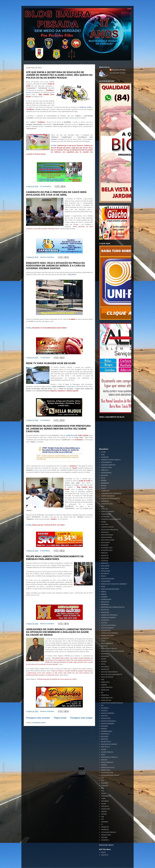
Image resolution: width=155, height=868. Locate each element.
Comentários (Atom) (39, 723)
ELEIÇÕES (105, 545)
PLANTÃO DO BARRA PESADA (112, 703)
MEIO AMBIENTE (107, 643)
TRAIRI (104, 804)
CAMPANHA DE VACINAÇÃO (111, 493)
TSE (102, 817)
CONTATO (105, 855)
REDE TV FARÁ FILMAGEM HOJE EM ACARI (51, 363)
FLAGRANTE (106, 581)
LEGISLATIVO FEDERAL (110, 633)
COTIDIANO (105, 517)
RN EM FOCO (106, 742)
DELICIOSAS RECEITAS (110, 530)
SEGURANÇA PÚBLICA (109, 757)
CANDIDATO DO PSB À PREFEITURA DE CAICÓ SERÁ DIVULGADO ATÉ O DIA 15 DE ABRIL (56, 193)
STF (102, 778)
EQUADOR (105, 558)
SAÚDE (104, 749)
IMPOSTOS (105, 602)
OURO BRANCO (107, 687)
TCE (103, 788)
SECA (103, 755)
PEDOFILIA (105, 695)
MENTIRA (104, 646)
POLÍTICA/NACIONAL (109, 721)
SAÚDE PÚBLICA (107, 752)
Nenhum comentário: (47, 257)
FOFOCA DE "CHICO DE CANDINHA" (114, 584)
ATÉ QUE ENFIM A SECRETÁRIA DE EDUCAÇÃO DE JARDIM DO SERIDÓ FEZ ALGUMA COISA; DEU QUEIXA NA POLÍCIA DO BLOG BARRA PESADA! (59, 75)
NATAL (103, 664)
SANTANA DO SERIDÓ (109, 744)
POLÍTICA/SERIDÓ (108, 724)
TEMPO (104, 793)
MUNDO (104, 661)
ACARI (103, 452)
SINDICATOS (106, 770)
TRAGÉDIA (105, 801)
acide (103, 455)
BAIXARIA (105, 475)
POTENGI (104, 726)
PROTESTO (105, 734)
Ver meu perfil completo (118, 73)
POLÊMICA (105, 708)
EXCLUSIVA (105, 566)
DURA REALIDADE (108, 540)
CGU (103, 506)
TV (102, 824)
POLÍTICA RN (106, 718)
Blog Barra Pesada (38, 13)
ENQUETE (105, 556)
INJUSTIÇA (105, 610)
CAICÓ (103, 488)
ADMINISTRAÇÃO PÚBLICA (111, 460)
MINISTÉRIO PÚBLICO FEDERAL (113, 651)
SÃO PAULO (105, 747)
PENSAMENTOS (107, 698)
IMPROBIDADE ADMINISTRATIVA (113, 607)
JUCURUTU (105, 620)
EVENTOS (105, 563)
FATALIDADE (106, 571)
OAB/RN (104, 685)
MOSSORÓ (105, 656)
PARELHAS (105, 690)
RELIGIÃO (105, 736)
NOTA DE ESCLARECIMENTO (112, 674)
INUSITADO (105, 612)
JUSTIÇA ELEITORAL (108, 625)
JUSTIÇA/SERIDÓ (107, 628)
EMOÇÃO (104, 553)
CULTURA (105, 524)
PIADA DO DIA (106, 700)
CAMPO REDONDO (108, 496)
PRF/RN (104, 729)
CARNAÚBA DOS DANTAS (110, 499)
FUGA (103, 587)
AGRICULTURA (106, 467)
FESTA (103, 576)
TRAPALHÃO (106, 809)
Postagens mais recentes (38, 718)
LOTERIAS (105, 638)
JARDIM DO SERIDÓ (108, 618)
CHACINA (104, 509)
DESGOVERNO (106, 537)
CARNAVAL (105, 501)
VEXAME (104, 837)
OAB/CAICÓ (105, 682)
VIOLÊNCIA (105, 840)
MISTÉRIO (105, 654)
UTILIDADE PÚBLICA (108, 832)
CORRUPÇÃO (106, 514)
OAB (103, 680)
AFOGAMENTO (106, 462)
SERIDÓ (104, 765)
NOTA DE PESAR (107, 677)
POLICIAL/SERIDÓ (108, 713)
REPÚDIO (104, 739)
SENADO (104, 760)
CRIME (103, 522)
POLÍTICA (104, 716)
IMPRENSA (105, 605)
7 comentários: (45, 358)
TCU (103, 791)
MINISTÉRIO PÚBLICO (109, 649)
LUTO (103, 641)
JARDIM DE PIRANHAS (109, 615)
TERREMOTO (106, 796)
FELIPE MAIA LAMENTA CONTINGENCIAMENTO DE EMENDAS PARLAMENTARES (55, 558)
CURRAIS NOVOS (107, 527)
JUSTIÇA (104, 623)
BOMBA (104, 480)
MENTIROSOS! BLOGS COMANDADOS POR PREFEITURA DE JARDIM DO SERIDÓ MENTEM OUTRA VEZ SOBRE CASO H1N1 (58, 429)
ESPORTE (105, 561)
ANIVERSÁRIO (106, 473)
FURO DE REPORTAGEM (110, 589)
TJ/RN (103, 799)
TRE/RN (104, 812)
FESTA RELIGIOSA (108, 579)
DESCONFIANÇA (107, 535)
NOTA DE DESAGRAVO (109, 672)
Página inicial (60, 718)
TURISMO (105, 822)
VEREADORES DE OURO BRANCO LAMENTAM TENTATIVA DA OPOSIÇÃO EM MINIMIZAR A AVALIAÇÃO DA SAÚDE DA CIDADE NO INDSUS (59, 632)
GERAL (104, 592)
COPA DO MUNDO (107, 511)
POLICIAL (104, 711)
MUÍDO (104, 659)
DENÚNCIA (105, 532)
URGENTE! (105, 827)
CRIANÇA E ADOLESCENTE (111, 519)
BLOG (103, 478)
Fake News (105, 568)
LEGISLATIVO (106, 630)
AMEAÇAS (105, 470)
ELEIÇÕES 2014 (107, 550)
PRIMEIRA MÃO (107, 731)
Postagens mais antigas (81, 718)
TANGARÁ (105, 786)
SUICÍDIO (104, 783)
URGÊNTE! (105, 830)
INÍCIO (103, 852)
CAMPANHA (105, 491)
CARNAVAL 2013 (107, 504)
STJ (102, 780)
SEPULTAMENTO (107, 762)
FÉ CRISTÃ (105, 574)
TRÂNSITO (105, 806)
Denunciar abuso (106, 845)
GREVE (104, 594)
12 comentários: (46, 186)
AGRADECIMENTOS (108, 465)
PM (102, 705)
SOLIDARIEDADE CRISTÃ (110, 775)
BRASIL (104, 486)
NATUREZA (105, 667)
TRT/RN (104, 814)
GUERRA (104, 597)
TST (102, 819)
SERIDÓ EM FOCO (108, 768)
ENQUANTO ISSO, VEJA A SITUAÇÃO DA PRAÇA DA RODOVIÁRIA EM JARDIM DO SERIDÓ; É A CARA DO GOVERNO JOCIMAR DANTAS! (56, 266)
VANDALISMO (106, 835)
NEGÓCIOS (105, 669)
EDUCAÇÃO (105, 543)
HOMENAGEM (106, 599)
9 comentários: (45, 551)
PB (102, 692)
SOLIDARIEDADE (107, 773)
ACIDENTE (105, 457)
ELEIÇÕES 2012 (107, 548)
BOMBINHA (105, 483)
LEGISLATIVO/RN (107, 636)
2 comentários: (45, 420)
